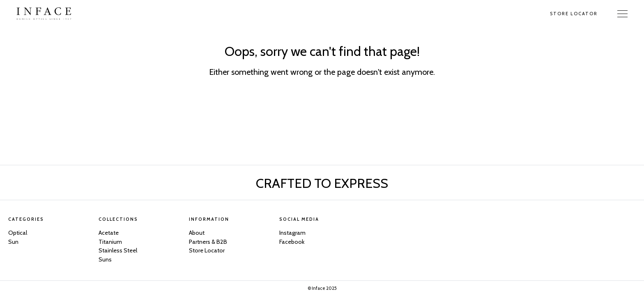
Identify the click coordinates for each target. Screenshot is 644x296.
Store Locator (574, 14)
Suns (105, 259)
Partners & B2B (208, 242)
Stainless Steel (118, 250)
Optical (18, 233)
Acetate (109, 233)
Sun (13, 242)
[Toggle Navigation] (622, 14)
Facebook (292, 242)
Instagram (292, 233)
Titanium (110, 242)
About (197, 233)
